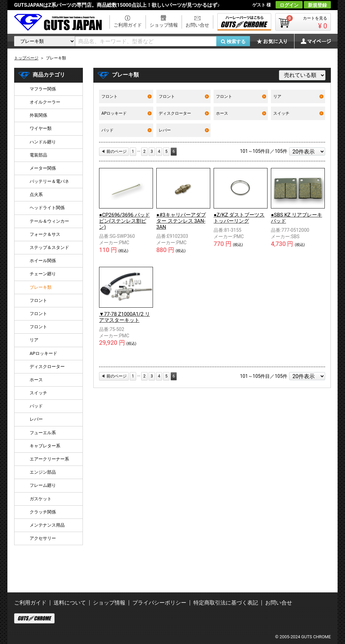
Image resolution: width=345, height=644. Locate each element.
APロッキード (127, 113)
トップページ (26, 58)
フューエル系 (43, 433)
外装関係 (38, 115)
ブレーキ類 (41, 287)
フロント (127, 96)
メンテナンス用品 (47, 525)
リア (298, 96)
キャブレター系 (45, 446)
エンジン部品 (43, 472)
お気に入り (275, 41)
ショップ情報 (164, 25)
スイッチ (298, 113)
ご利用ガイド (128, 25)
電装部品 (38, 155)
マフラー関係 (43, 89)
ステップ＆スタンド (49, 247)
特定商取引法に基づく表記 (226, 603)
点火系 (36, 194)
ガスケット (41, 499)
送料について (70, 603)
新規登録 (317, 5)
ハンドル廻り (43, 142)
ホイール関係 (43, 261)
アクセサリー (43, 538)
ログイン (289, 5)
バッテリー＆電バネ (49, 181)
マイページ (312, 41)
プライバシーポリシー (159, 603)
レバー (184, 130)
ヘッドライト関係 (47, 208)
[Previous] (114, 152)
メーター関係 (43, 168)
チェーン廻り (43, 274)
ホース (241, 113)
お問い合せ (197, 25)
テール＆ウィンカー (49, 221)
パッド (127, 130)
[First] (133, 152)
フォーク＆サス (45, 234)
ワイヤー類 (41, 128)
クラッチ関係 (43, 512)
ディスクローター (184, 113)
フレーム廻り (43, 485)
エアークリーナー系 (49, 459)
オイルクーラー (45, 102)
